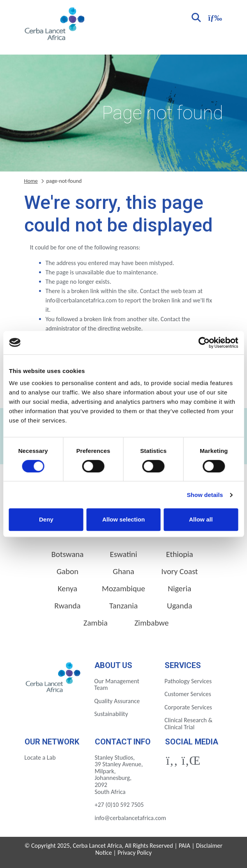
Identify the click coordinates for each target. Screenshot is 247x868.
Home (31, 181)
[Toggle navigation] (214, 17)
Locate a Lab (40, 758)
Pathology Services (188, 681)
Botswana (67, 554)
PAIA (185, 846)
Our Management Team (117, 685)
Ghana (123, 571)
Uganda (180, 606)
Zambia (96, 623)
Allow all (201, 519)
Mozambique (123, 589)
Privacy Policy (135, 853)
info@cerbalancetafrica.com (131, 818)
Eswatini (124, 554)
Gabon (68, 571)
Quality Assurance (117, 701)
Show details (205, 495)
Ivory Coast (179, 571)
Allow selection (123, 519)
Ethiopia (180, 554)
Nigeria (179, 589)
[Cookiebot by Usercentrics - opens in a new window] (204, 343)
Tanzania (123, 606)
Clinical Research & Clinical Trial (189, 724)
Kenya (68, 589)
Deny (46, 519)
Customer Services (188, 694)
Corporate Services (188, 707)
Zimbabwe (151, 623)
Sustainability (111, 714)
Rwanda (67, 606)
